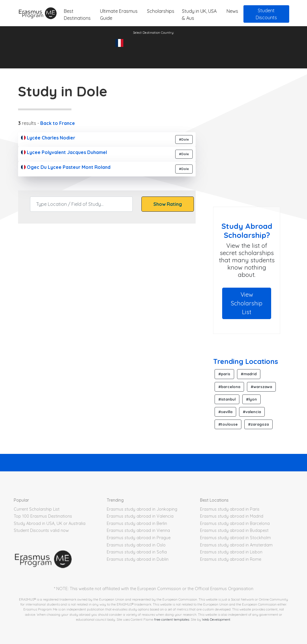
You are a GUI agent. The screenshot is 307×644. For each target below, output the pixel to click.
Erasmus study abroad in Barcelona (235, 523)
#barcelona (229, 387)
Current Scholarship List (37, 509)
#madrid (249, 374)
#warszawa (261, 387)
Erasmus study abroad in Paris (230, 509)
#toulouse (228, 424)
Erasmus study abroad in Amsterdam (236, 545)
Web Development (216, 619)
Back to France (58, 123)
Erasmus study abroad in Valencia (140, 516)
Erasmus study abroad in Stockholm (235, 538)
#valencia (252, 412)
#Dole (184, 139)
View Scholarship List (247, 303)
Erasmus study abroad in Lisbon (231, 552)
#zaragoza (258, 424)
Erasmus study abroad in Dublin (138, 559)
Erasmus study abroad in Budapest (234, 530)
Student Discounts (266, 14)
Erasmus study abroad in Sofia (137, 552)
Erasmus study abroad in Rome (231, 559)
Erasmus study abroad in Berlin (137, 523)
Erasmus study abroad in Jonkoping (142, 509)
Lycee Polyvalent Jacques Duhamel (64, 152)
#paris (224, 374)
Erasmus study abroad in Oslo (136, 545)
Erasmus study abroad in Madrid (232, 516)
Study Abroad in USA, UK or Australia (50, 523)
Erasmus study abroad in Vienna (138, 530)
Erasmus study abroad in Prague (139, 538)
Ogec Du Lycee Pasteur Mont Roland (66, 167)
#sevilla (225, 412)
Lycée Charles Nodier (48, 138)
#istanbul (227, 399)
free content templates (172, 619)
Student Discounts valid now (41, 530)
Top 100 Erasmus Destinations (43, 516)
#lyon (251, 399)
